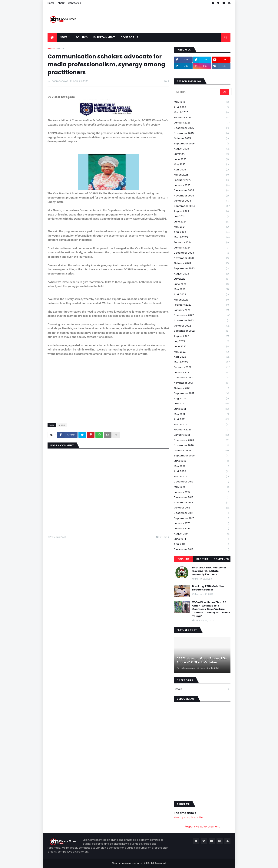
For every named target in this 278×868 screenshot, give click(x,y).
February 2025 (202, 180)
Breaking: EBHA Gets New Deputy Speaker (208, 588)
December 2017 (202, 513)
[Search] (197, 92)
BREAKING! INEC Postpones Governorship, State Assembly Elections (209, 571)
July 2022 (202, 341)
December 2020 (202, 440)
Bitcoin (202, 689)
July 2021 (202, 404)
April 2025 (202, 170)
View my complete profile (188, 817)
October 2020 (202, 451)
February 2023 (202, 305)
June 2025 (202, 159)
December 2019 (202, 482)
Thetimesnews (185, 813)
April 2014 (202, 544)
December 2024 (202, 191)
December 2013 (202, 549)
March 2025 (202, 175)
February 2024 (202, 243)
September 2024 (202, 206)
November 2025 (202, 133)
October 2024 (202, 201)
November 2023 (202, 258)
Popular (183, 559)
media (61, 49)
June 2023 (202, 284)
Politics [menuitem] (82, 37)
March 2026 (202, 112)
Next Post (162, 537)
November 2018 (202, 503)
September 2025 (202, 144)
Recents (202, 559)
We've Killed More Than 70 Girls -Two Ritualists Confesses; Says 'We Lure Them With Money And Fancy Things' (211, 609)
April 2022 (202, 357)
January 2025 (202, 185)
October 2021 (202, 388)
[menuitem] (52, 37)
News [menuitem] (64, 37)
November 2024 (202, 196)
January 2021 (202, 435)
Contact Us (74, 3)
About (61, 3)
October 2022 (202, 326)
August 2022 (202, 336)
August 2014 (202, 534)
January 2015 (202, 529)
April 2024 (202, 232)
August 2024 (202, 211)
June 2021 (202, 409)
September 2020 (202, 456)
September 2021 (202, 393)
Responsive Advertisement (202, 827)
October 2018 (202, 508)
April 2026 (202, 107)
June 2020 (202, 461)
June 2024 (202, 222)
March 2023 (202, 300)
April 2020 (202, 471)
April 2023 (202, 295)
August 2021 (202, 399)
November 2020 (202, 445)
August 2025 (202, 149)
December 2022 (202, 315)
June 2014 (202, 539)
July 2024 (202, 217)
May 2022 (202, 352)
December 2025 (202, 128)
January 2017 (202, 523)
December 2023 (202, 253)
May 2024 (202, 227)
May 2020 (202, 466)
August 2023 (202, 274)
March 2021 (202, 425)
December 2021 (202, 378)
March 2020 (202, 477)
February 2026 (202, 118)
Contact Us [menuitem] (129, 37)
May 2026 (202, 102)
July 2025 (202, 154)
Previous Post (58, 537)
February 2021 (202, 430)
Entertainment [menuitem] (104, 37)
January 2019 (202, 492)
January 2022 (202, 373)
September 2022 (202, 331)
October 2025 (202, 138)
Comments (221, 559)
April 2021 (202, 419)
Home (51, 3)
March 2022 (202, 362)
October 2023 (202, 263)
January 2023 (202, 310)
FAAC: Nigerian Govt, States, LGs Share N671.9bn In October (202, 660)
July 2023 (202, 279)
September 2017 (202, 518)
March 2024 (202, 237)
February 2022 (202, 367)
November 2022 (202, 321)
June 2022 (202, 347)
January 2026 (202, 123)
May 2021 (202, 414)
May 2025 (202, 164)
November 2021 (202, 383)
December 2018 (202, 497)
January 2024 (202, 248)
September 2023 (202, 269)
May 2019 (202, 487)
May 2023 (202, 289)
